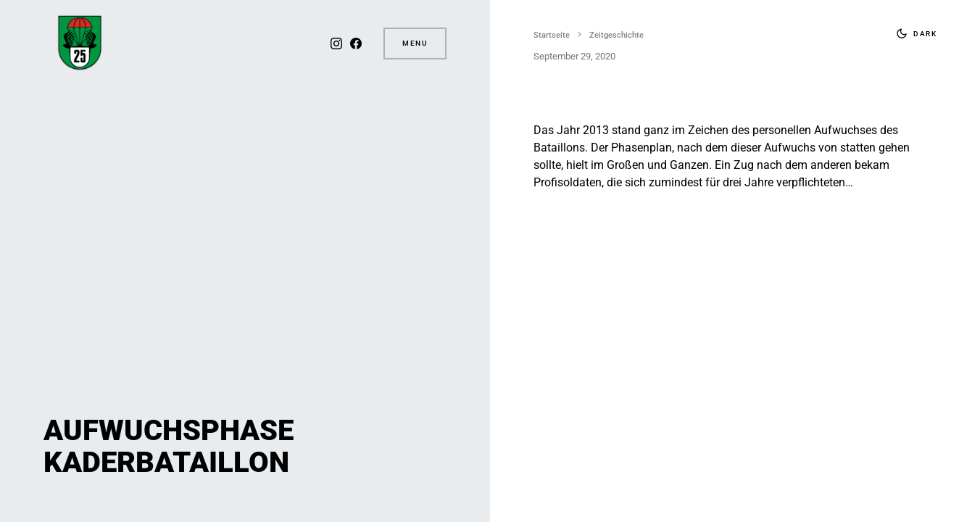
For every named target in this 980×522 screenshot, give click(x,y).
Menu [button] (415, 43)
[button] (913, 33)
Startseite (552, 35)
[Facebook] (354, 43)
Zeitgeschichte (616, 35)
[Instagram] (335, 43)
